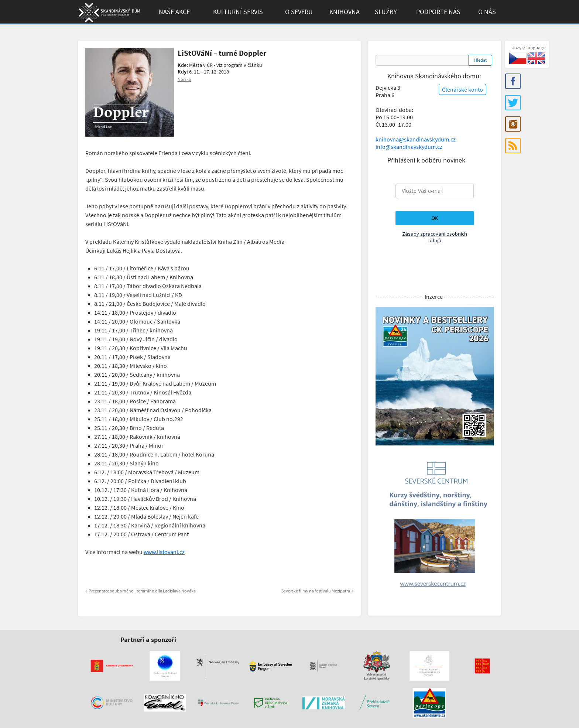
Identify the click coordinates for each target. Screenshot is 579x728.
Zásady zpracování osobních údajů (435, 237)
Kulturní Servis (238, 12)
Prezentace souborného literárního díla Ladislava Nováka (141, 591)
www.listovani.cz (164, 552)
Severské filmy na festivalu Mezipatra (317, 591)
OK (435, 218)
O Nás (487, 12)
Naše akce (174, 12)
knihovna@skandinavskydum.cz (416, 139)
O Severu (299, 12)
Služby (386, 12)
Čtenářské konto (462, 89)
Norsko (184, 79)
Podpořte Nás (438, 12)
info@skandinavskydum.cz (409, 147)
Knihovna (345, 12)
